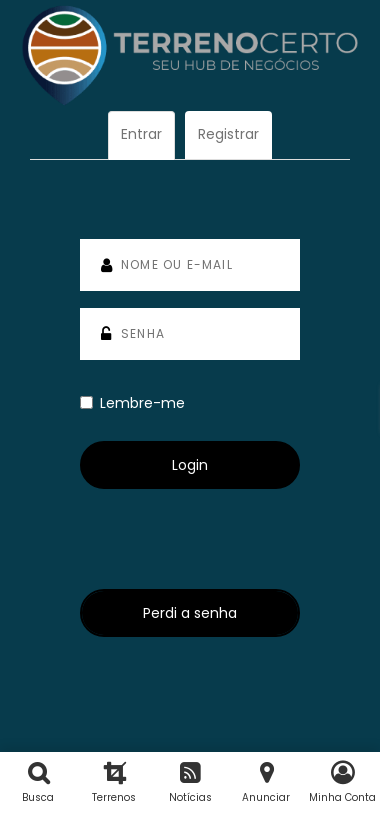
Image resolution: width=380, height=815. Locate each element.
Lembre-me (132, 403)
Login (190, 465)
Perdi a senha (190, 613)
